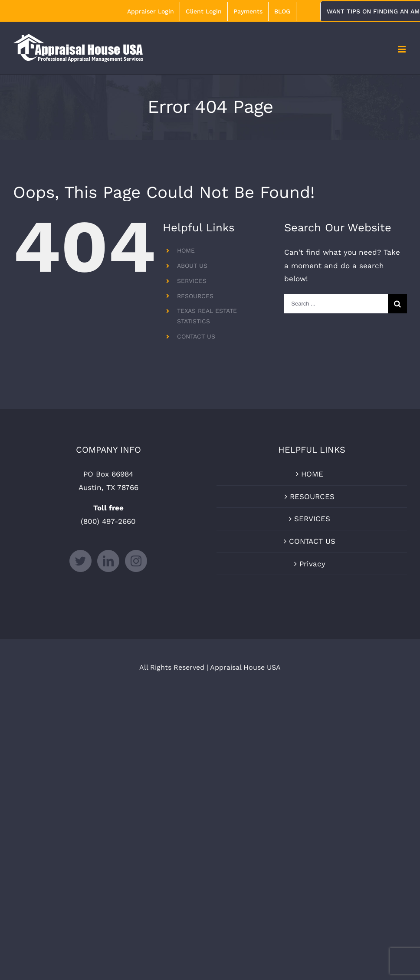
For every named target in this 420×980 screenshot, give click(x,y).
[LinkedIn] (108, 561)
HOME (186, 250)
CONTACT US (196, 336)
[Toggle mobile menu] (402, 49)
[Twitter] (80, 561)
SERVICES (192, 281)
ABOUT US (192, 266)
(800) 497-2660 (108, 521)
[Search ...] (336, 304)
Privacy (312, 564)
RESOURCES (195, 296)
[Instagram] (136, 561)
